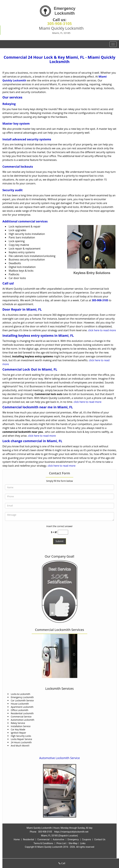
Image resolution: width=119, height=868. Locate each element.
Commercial (43, 839)
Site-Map (73, 843)
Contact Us (100, 839)
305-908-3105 (59, 23)
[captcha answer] (63, 532)
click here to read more (102, 330)
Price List (61, 843)
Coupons (86, 839)
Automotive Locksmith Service (60, 758)
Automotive (59, 839)
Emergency (73, 839)
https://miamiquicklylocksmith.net (71, 832)
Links (83, 843)
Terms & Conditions (43, 843)
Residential (29, 839)
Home (17, 839)
